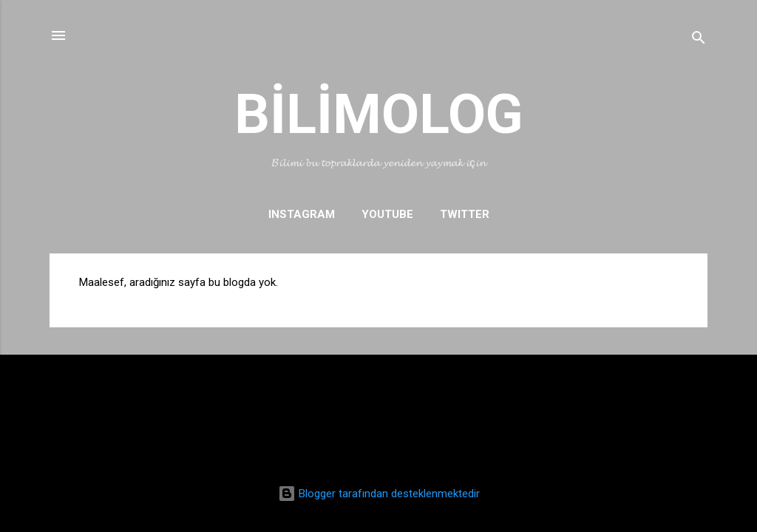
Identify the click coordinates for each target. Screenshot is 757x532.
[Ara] (699, 40)
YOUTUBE (387, 214)
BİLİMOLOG (379, 114)
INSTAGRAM (302, 214)
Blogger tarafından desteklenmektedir (379, 494)
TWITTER (465, 214)
